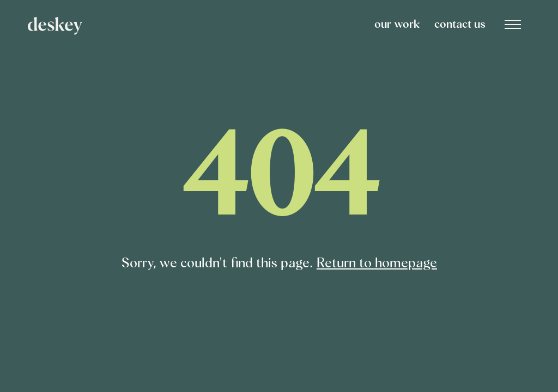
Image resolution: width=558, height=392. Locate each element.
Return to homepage (377, 263)
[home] (199, 26)
